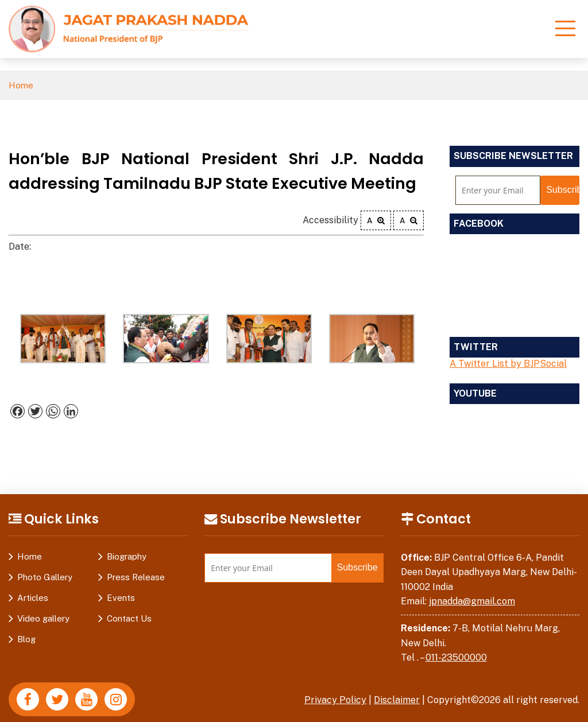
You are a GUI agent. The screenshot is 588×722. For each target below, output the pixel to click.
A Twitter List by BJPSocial (508, 364)
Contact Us (129, 618)
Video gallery (43, 618)
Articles (33, 598)
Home (21, 85)
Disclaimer (397, 700)
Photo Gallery (45, 577)
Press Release (136, 577)
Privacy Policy (335, 700)
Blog (26, 639)
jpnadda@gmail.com (472, 601)
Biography (127, 556)
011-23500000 (456, 657)
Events (121, 598)
